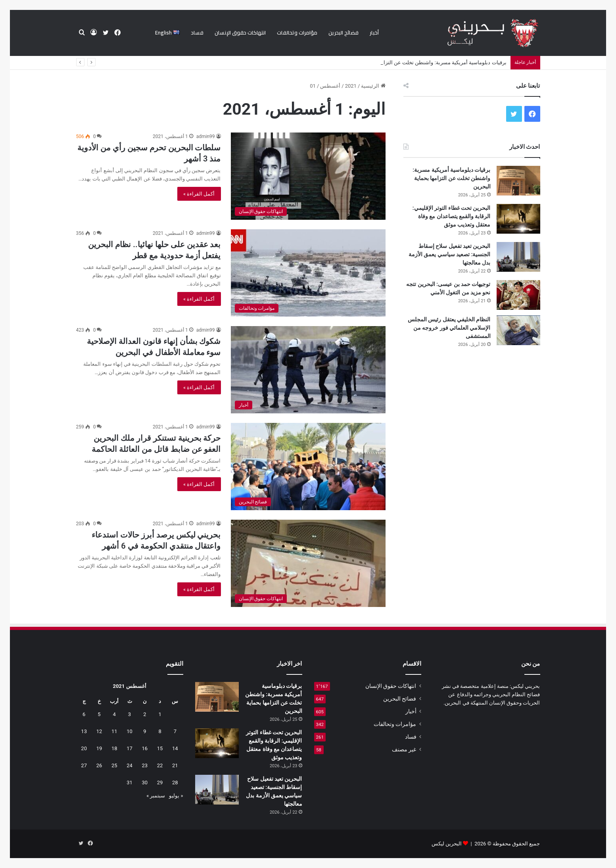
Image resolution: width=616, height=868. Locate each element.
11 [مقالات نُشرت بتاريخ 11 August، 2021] (114, 731)
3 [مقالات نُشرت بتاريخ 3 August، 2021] (130, 714)
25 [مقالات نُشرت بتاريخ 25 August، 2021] (114, 765)
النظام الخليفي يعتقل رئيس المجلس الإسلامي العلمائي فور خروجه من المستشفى (449, 328)
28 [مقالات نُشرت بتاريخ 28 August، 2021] (175, 783)
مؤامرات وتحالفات (297, 33)
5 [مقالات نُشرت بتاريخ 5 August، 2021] (99, 714)
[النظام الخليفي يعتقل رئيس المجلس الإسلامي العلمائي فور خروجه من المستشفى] (518, 330)
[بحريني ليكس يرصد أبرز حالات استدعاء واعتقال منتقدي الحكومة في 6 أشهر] (308, 563)
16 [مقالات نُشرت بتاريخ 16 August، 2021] (145, 748)
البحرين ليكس (447, 844)
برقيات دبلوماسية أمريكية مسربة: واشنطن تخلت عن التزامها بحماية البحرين (451, 178)
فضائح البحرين (344, 33)
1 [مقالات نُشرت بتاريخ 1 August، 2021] (160, 714)
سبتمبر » (156, 796)
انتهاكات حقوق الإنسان (240, 33)
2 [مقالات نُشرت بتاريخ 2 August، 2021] (145, 714)
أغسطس (330, 86)
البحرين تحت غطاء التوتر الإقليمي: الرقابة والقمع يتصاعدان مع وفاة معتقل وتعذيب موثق (452, 216)
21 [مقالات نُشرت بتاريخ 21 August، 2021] (175, 765)
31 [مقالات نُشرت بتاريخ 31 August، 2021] (130, 783)
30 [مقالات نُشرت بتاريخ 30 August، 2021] (145, 783)
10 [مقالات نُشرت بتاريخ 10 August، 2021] (130, 731)
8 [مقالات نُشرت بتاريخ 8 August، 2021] (160, 731)
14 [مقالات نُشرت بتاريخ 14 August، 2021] (175, 748)
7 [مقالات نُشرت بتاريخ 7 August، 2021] (175, 731)
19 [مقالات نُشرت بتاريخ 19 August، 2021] (99, 748)
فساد (197, 33)
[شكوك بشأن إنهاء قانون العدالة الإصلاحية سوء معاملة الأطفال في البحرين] (308, 370)
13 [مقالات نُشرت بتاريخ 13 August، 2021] (84, 731)
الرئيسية (373, 86)
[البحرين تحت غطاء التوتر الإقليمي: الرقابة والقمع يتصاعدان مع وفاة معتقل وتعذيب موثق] (518, 219)
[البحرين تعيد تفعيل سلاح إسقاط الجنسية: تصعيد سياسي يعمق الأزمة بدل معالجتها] (518, 257)
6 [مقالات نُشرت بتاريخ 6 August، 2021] (84, 714)
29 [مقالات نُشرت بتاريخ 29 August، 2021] (160, 783)
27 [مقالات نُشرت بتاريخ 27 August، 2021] (84, 765)
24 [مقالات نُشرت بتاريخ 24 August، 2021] (130, 765)
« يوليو (176, 796)
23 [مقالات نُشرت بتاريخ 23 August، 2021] (145, 765)
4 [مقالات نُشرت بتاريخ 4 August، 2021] (114, 714)
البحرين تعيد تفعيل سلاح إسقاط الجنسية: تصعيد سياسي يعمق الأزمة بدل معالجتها (450, 254)
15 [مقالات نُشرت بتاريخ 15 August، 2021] (160, 748)
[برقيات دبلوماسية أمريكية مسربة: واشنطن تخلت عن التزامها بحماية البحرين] (518, 181)
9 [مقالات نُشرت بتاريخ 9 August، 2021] (145, 731)
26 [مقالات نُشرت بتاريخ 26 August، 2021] (99, 765)
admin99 (206, 136)
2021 (351, 86)
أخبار (374, 33)
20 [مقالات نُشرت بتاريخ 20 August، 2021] (84, 748)
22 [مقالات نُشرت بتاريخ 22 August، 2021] (160, 765)
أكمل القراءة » (199, 194)
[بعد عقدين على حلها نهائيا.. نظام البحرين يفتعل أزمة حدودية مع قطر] (308, 273)
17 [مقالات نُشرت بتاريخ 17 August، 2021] (130, 748)
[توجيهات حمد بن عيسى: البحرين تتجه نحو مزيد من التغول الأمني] (518, 295)
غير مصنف (404, 749)
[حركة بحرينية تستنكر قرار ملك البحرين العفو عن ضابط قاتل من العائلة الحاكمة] (308, 467)
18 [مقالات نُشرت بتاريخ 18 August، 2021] (114, 748)
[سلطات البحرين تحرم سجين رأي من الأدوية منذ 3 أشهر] (308, 176)
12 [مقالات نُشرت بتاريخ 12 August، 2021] (99, 731)
